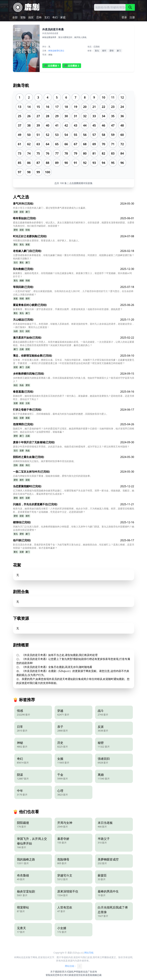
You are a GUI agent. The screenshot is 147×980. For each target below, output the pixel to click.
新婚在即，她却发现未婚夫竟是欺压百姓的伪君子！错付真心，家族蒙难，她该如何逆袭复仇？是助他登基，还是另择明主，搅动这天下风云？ (74, 397)
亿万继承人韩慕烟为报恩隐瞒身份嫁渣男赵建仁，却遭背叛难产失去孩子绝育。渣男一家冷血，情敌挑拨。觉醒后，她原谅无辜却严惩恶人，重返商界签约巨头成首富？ (74, 492)
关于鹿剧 (55, 972)
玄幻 (47, 17)
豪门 (119, 51)
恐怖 (39, 17)
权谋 (22, 403)
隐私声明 (74, 972)
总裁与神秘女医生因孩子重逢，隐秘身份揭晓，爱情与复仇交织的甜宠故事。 (53, 476)
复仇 (97, 51)
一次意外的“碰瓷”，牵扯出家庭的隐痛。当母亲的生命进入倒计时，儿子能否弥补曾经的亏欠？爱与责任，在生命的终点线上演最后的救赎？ (73, 293)
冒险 (23, 17)
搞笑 (31, 17)
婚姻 (22, 280)
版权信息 (83, 972)
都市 (104, 51)
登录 (124, 17)
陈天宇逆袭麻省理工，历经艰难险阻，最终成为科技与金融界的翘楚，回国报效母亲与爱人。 (61, 414)
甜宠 (22, 212)
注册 (132, 17)
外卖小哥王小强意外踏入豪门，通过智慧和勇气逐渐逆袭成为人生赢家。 (50, 208)
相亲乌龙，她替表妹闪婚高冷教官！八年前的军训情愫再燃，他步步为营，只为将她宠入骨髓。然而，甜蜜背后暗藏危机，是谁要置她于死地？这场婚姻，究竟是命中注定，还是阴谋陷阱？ (74, 510)
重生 (16, 244)
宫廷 (81, 975)
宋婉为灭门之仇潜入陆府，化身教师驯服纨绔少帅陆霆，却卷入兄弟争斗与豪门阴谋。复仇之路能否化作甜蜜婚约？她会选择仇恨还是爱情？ (74, 528)
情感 (28, 280)
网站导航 (89, 953)
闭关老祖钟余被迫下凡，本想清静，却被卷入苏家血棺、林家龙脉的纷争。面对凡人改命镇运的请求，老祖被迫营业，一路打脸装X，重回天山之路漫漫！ (74, 325)
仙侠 (16, 331)
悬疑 (22, 465)
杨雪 (56, 51)
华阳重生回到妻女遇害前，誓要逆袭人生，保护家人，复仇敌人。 (47, 240)
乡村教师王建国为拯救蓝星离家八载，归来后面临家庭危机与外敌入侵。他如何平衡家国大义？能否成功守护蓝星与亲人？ (74, 379)
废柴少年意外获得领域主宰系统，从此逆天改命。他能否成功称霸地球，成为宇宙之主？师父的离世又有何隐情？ (71, 446)
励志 (16, 385)
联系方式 (64, 972)
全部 (15, 17)
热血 (22, 385)
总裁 (22, 349)
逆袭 (16, 212)
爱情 (112, 51)
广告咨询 (92, 972)
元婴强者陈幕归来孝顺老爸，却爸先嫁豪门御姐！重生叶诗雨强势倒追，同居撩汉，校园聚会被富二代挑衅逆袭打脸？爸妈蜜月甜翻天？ (74, 257)
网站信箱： (74, 966)
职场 (28, 230)
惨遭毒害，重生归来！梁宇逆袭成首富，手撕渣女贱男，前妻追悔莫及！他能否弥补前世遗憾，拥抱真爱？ (68, 309)
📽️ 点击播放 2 (72, 66)
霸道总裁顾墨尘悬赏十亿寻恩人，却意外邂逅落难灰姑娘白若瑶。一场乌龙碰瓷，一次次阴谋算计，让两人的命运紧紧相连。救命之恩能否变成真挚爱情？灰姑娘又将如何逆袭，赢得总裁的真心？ (74, 343)
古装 (28, 403)
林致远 (51, 51)
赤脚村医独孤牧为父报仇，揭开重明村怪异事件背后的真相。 (44, 461)
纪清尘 (61, 51)
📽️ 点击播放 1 (52, 66)
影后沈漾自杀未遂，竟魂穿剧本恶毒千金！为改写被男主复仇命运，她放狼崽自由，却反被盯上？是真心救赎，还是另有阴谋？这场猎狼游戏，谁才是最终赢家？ (74, 546)
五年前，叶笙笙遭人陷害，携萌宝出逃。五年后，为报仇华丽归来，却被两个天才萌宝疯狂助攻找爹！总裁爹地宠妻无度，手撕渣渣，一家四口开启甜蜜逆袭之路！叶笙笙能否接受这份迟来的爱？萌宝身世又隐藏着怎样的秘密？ (74, 361)
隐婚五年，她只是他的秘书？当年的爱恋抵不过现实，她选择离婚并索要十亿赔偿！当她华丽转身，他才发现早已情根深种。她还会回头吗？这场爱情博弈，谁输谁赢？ (74, 430)
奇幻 (55, 17)
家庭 (63, 17)
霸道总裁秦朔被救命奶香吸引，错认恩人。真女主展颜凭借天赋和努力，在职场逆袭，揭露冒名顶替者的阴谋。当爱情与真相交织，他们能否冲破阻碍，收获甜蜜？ (74, 224)
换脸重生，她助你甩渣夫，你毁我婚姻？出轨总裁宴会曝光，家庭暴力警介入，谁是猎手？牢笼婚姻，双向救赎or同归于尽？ (72, 275)
